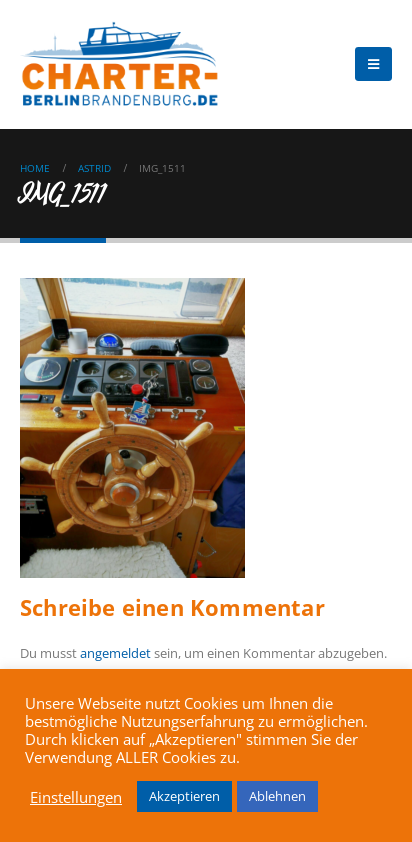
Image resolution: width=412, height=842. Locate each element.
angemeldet (115, 653)
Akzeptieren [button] (184, 796)
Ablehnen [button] (277, 796)
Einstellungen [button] (76, 797)
